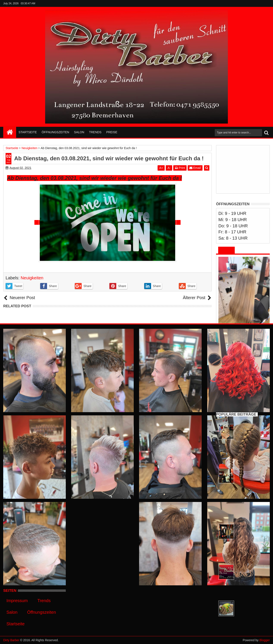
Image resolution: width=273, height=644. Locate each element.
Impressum (17, 601)
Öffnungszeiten (55, 132)
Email (195, 168)
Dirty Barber (11, 640)
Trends (95, 132)
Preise (112, 132)
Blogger (265, 640)
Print (180, 168)
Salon (79, 132)
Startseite (28, 132)
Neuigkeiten (32, 278)
